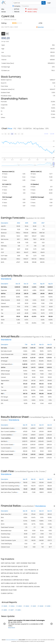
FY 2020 (41, 606)
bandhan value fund (9, 590)
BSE (7, 34)
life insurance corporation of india (15, 580)
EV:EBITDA (27, 129)
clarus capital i (7, 593)
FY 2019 (48, 606)
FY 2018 (4, 610)
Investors (26, 6)
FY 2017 (11, 610)
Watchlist (41, 27)
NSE (3, 34)
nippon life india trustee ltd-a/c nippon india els (19, 573)
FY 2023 (19, 606)
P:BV (20, 129)
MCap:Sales (39, 129)
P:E (15, 129)
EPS (47, 129)
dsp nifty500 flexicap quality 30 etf (14, 566)
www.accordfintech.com (12, 640)
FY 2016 (18, 610)
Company (17, 6)
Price (10, 129)
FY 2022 (26, 606)
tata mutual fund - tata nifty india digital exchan (20, 587)
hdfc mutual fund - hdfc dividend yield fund (18, 563)
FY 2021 (33, 606)
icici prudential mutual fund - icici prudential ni (20, 570)
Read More (12, 628)
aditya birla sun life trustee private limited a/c (19, 583)
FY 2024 (12, 606)
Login (49, 3)
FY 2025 (4, 606)
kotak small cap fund (9, 577)
